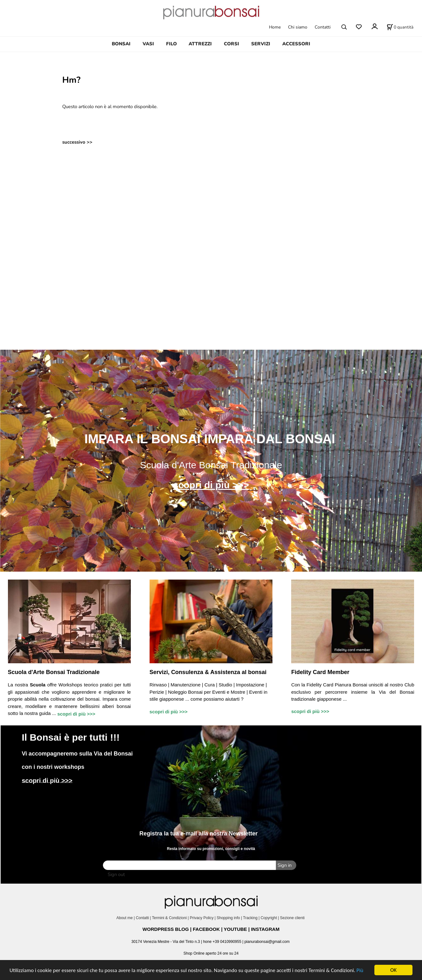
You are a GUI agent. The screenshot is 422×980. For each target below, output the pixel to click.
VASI (148, 44)
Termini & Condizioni (169, 918)
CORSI (231, 44)
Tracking (250, 918)
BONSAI (121, 44)
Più (360, 970)
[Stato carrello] (400, 27)
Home (275, 27)
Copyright (269, 918)
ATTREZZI (200, 44)
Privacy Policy (202, 918)
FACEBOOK (206, 929)
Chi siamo (298, 27)
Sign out (116, 874)
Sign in (285, 865)
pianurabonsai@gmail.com (267, 942)
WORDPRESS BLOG (166, 929)
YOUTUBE (235, 929)
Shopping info (228, 918)
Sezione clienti (293, 918)
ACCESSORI (296, 44)
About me (124, 918)
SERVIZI (261, 44)
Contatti (323, 27)
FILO (171, 44)
